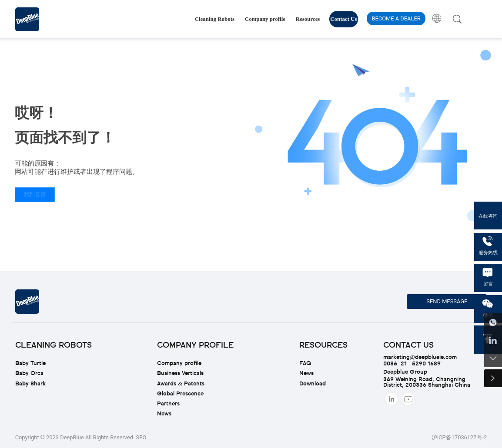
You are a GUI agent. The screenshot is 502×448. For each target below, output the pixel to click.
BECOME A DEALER (396, 18)
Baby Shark (30, 384)
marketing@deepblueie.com (420, 357)
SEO (141, 437)
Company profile (265, 19)
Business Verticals (180, 373)
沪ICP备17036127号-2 (459, 437)
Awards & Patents (181, 384)
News (164, 414)
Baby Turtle (30, 363)
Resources (308, 19)
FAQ (305, 363)
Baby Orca (29, 373)
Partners (168, 404)
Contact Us (343, 19)
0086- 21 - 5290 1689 (412, 364)
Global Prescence (180, 394)
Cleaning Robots (215, 19)
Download (313, 384)
